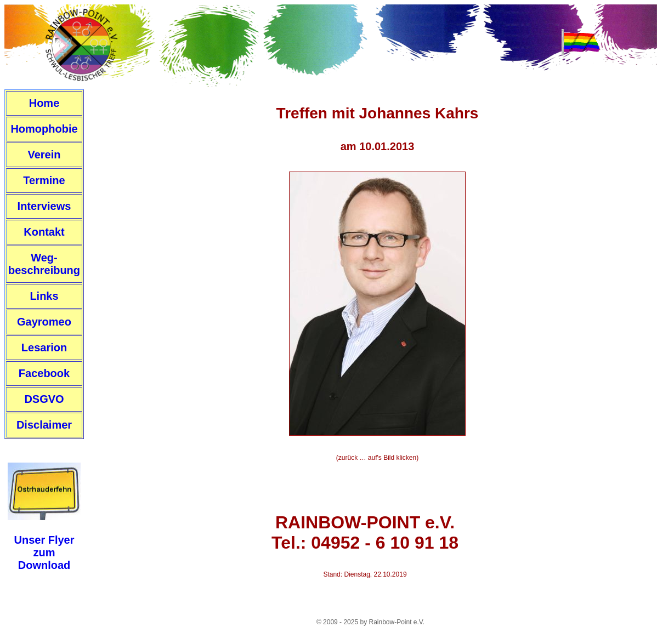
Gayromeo (44, 322)
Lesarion (44, 347)
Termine (44, 180)
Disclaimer (44, 425)
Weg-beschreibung (44, 264)
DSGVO (44, 399)
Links (44, 296)
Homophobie (44, 129)
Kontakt (44, 232)
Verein (44, 155)
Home (44, 103)
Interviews (44, 206)
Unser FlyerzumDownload (44, 552)
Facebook (44, 373)
